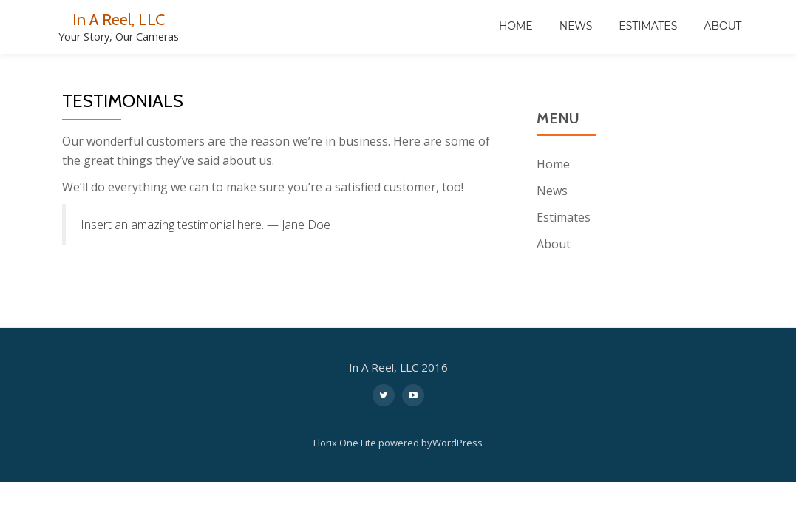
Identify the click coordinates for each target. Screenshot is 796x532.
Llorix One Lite (346, 440)
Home (516, 26)
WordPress (457, 440)
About (722, 26)
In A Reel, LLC (119, 19)
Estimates (648, 26)
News (576, 26)
